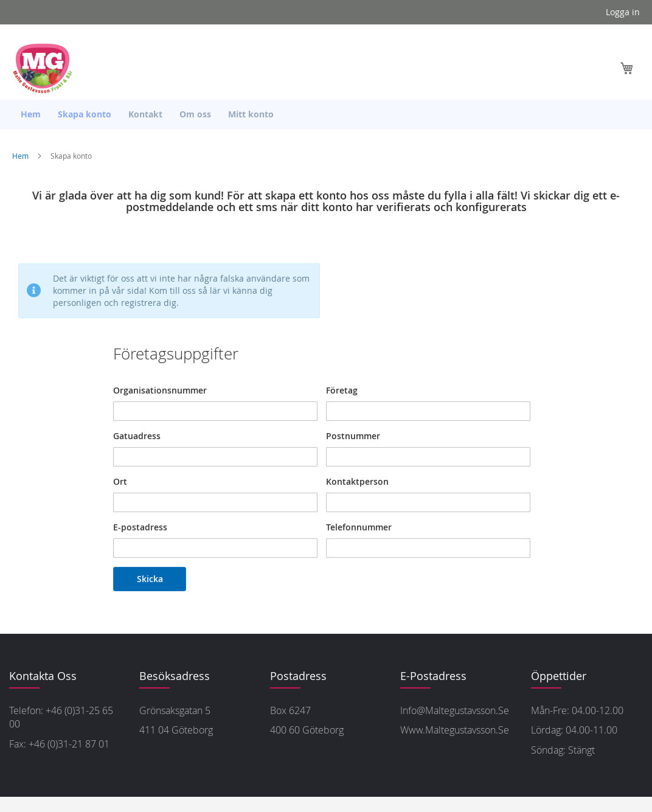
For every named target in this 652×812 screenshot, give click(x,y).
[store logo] (46, 68)
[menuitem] (31, 115)
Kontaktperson (357, 481)
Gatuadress (137, 436)
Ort (120, 481)
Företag (342, 390)
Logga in (623, 12)
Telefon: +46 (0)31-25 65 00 (61, 717)
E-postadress (140, 527)
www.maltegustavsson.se (455, 730)
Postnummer (353, 436)
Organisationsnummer (160, 390)
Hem (21, 156)
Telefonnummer (359, 527)
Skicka (150, 579)
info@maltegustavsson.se (455, 710)
